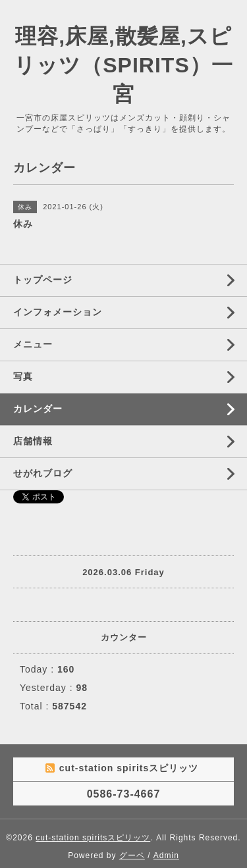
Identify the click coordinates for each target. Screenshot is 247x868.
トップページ (43, 280)
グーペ (132, 855)
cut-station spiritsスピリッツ (93, 838)
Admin (166, 855)
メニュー (33, 344)
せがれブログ (43, 473)
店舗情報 (33, 441)
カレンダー (38, 409)
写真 (23, 376)
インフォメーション (58, 312)
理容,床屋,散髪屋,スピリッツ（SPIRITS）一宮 (123, 65)
